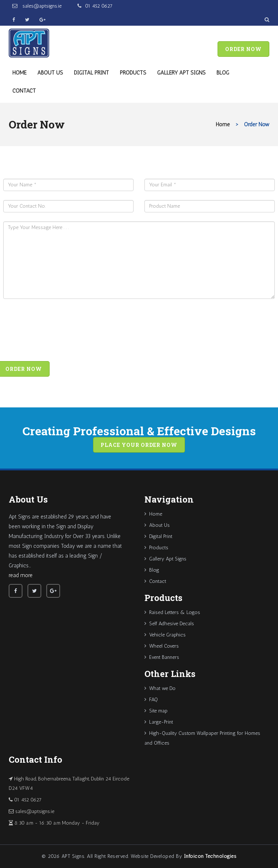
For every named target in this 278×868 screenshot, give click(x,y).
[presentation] (58, 332)
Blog (223, 73)
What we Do (160, 688)
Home (19, 73)
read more (21, 575)
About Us (50, 73)
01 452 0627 (99, 6)
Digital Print (91, 73)
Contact (24, 91)
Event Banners (162, 657)
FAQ (151, 700)
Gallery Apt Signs (181, 73)
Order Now (243, 49)
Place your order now (139, 445)
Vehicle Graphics (165, 635)
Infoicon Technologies (210, 856)
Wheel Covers (162, 646)
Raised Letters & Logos (172, 612)
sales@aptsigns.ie (41, 6)
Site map (156, 711)
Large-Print (159, 722)
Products (133, 73)
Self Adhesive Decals (169, 624)
